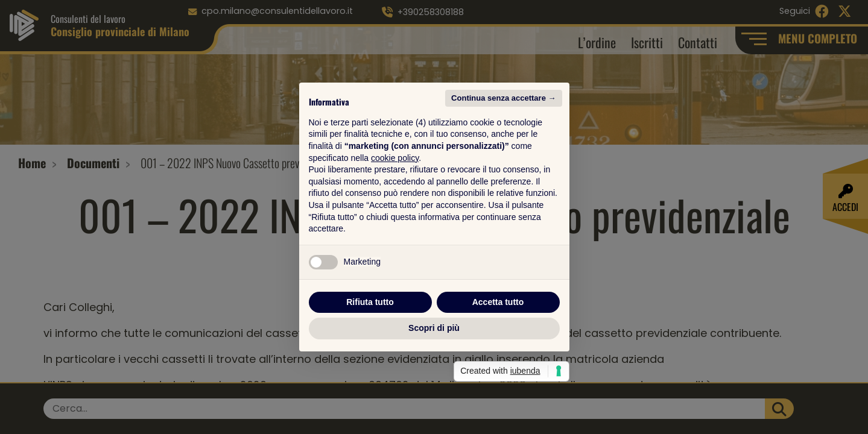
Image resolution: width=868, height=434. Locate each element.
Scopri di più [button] (434, 328)
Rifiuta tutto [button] (370, 302)
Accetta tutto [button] (498, 302)
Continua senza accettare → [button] (503, 98)
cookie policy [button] (395, 158)
